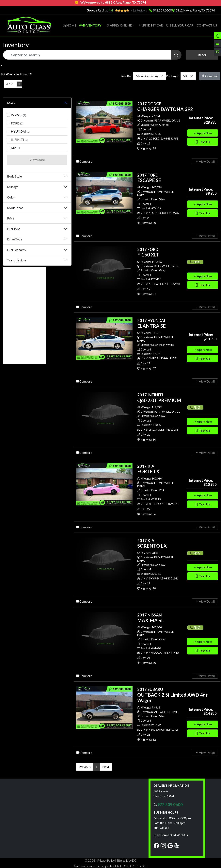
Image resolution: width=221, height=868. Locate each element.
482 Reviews (139, 10)
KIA (14, 147)
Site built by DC (127, 860)
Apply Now (203, 133)
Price (11, 218)
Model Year (15, 207)
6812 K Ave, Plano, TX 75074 (193, 10)
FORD (15, 123)
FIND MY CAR (151, 25)
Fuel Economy (17, 249)
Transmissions (17, 260)
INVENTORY (90, 25)
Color (11, 197)
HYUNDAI (18, 131)
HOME (69, 25)
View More (37, 160)
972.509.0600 (162, 10)
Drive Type (15, 239)
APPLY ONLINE (119, 25)
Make (11, 103)
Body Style (14, 176)
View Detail (205, 161)
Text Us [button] (203, 142)
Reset (202, 55)
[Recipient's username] (87, 55)
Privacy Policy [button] (106, 860)
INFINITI (17, 139)
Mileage (13, 186)
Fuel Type (14, 228)
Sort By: (126, 76)
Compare (210, 76)
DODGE (17, 115)
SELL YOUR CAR (180, 25)
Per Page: (172, 76)
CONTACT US (207, 25)
